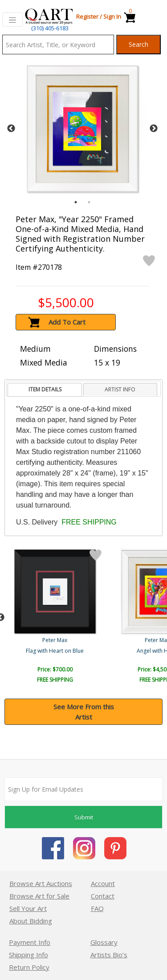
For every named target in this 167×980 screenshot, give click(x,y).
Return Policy (29, 967)
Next (154, 129)
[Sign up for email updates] (83, 789)
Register (87, 16)
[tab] (45, 390)
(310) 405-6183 (50, 28)
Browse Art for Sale (39, 896)
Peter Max (56, 640)
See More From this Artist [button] (84, 712)
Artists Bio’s (109, 955)
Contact (103, 896)
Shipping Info (29, 955)
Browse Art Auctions (41, 883)
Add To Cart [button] (67, 322)
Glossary (104, 942)
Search (138, 44)
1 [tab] (76, 202)
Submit (84, 817)
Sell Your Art (28, 908)
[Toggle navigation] (12, 20)
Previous (11, 129)
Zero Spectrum (56, 651)
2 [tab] (89, 202)
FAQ (97, 908)
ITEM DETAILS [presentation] (45, 389)
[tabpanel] (82, 129)
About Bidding (31, 921)
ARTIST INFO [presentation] (120, 389)
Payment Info (30, 942)
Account (103, 883)
